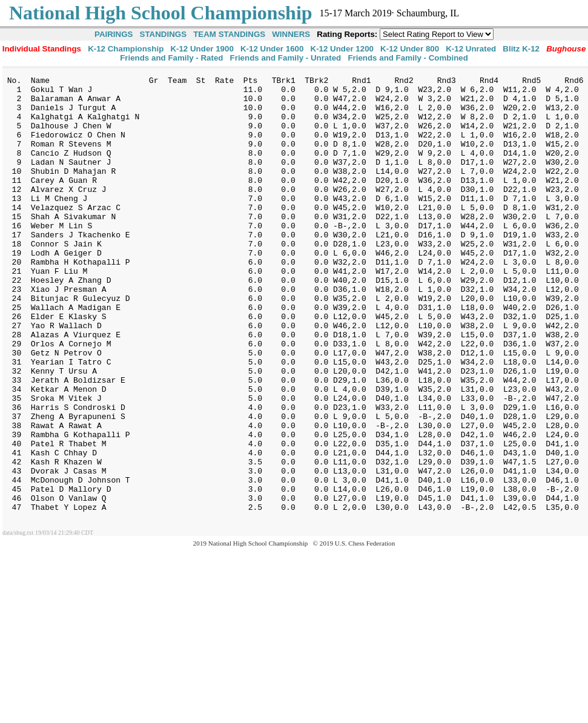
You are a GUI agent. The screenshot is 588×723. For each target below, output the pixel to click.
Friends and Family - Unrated (286, 58)
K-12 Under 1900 (202, 49)
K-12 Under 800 (410, 49)
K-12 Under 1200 (342, 49)
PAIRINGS (114, 34)
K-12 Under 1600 (272, 49)
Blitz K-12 (521, 49)
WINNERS (291, 34)
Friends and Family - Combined (408, 58)
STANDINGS (164, 34)
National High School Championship (161, 13)
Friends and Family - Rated (171, 58)
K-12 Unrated (471, 49)
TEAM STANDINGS (229, 34)
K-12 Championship (126, 49)
